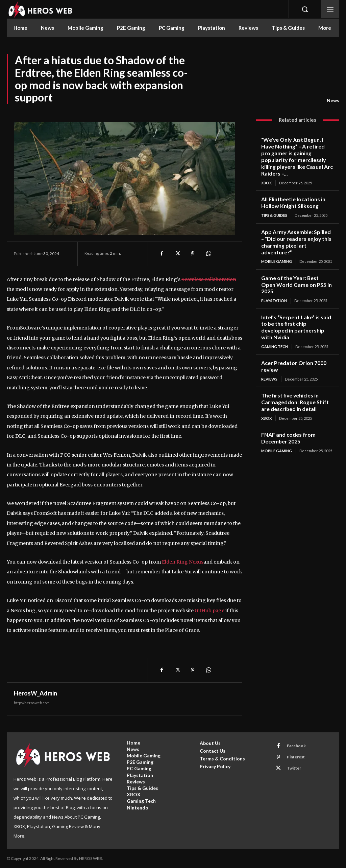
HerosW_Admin (35, 693)
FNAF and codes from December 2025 (287, 409)
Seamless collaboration (209, 279)
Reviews (269, 352)
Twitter (294, 768)
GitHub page (209, 611)
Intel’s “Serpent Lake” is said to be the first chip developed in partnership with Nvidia (297, 305)
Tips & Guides (274, 206)
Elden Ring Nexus (183, 562)
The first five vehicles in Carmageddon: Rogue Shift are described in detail (297, 374)
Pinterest (295, 757)
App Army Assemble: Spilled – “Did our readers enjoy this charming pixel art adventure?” (296, 232)
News (333, 100)
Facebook (296, 746)
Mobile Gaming (277, 250)
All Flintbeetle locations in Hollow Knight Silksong (293, 193)
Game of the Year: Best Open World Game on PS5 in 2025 (296, 270)
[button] (305, 9)
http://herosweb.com (32, 703)
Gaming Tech (275, 320)
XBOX (266, 174)
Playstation (274, 282)
